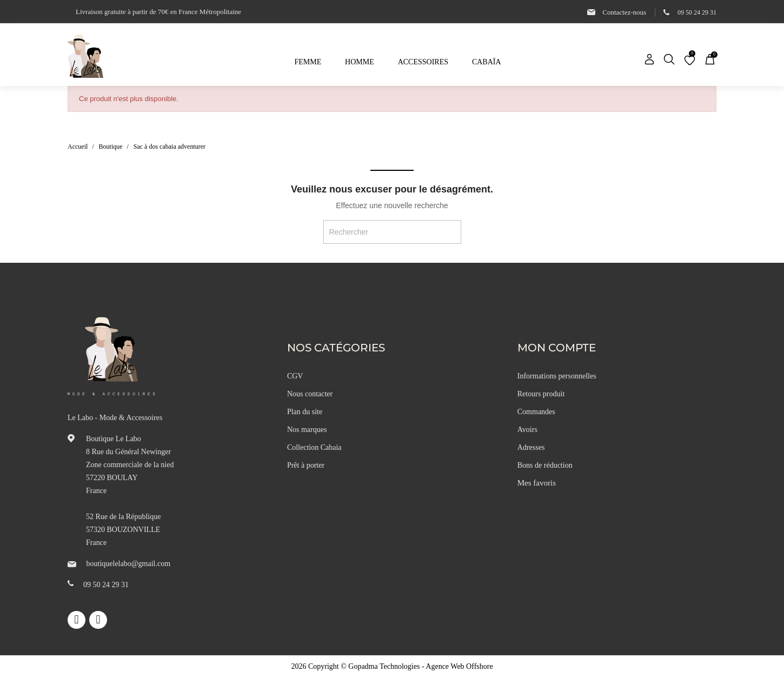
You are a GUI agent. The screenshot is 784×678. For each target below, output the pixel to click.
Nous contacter (310, 394)
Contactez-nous (624, 12)
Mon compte (557, 348)
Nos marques (307, 430)
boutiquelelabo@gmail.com (129, 564)
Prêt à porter (306, 465)
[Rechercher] (392, 232)
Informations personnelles (557, 376)
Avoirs (527, 430)
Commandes (536, 412)
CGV (295, 376)
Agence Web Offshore (459, 666)
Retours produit (541, 394)
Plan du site (305, 412)
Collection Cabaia (314, 447)
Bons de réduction (545, 465)
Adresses (531, 447)
